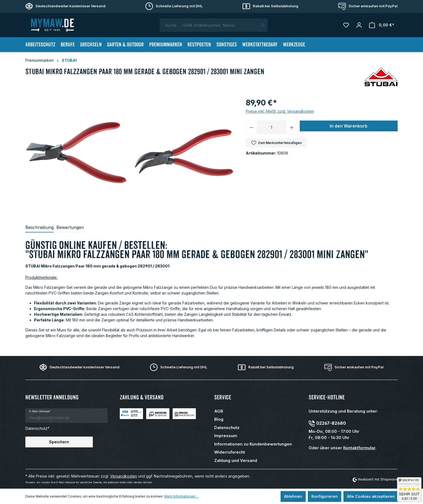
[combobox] (209, 25)
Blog (219, 419)
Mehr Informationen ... (181, 496)
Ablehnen (293, 496)
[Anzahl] (272, 127)
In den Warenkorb (349, 126)
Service (223, 397)
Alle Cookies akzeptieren (371, 496)
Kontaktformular (359, 448)
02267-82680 (331, 423)
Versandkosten (124, 476)
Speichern (59, 442)
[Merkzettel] (346, 25)
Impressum (226, 436)
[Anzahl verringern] (251, 127)
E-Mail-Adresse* (40, 411)
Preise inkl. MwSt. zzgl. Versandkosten (280, 111)
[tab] (40, 228)
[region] (133, 155)
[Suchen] (262, 25)
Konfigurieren (325, 496)
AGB (219, 411)
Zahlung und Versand (236, 460)
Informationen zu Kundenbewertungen (253, 444)
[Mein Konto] (359, 25)
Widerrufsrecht (230, 452)
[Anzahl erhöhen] (292, 127)
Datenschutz (227, 428)
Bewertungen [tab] (70, 227)
